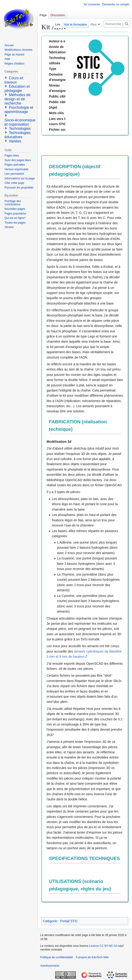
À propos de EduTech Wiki (92, 957)
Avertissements (50, 966)
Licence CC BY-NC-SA (103, 946)
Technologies (20, 129)
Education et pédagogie (17, 89)
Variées (15, 141)
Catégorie (50, 921)
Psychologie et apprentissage (19, 110)
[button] (6, 78)
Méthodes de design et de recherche (17, 99)
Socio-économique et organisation (20, 122)
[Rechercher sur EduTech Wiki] (117, 24)
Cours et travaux (14, 80)
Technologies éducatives (18, 135)
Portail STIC (69, 921)
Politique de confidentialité (57, 957)
